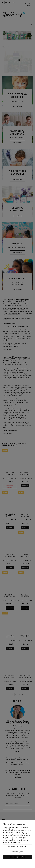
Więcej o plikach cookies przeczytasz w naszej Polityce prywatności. (15, 841)
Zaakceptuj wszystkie (18, 857)
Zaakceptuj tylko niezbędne (18, 847)
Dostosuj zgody (17, 852)
